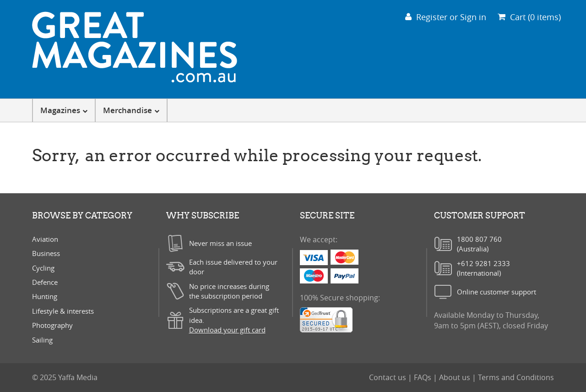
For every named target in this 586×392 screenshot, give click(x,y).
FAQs (423, 377)
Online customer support (496, 292)
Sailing (42, 340)
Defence (45, 282)
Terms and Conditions (516, 377)
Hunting (45, 296)
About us (456, 377)
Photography (52, 325)
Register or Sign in (446, 17)
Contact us (388, 377)
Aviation (45, 239)
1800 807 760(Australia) (479, 244)
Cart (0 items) (529, 17)
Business (46, 253)
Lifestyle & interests (63, 311)
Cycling (43, 268)
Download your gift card (227, 330)
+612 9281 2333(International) (483, 268)
